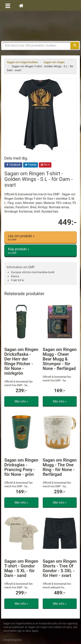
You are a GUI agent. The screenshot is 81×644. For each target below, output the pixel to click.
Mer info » (21, 401)
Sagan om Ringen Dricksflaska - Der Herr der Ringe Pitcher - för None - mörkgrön (21, 361)
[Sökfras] (36, 45)
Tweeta (31, 165)
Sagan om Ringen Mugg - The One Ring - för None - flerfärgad (60, 467)
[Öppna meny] (8, 5)
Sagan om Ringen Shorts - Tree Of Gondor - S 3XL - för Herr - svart (60, 568)
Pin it (45, 165)
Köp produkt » (40, 251)
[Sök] (75, 45)
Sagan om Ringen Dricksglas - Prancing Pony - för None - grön (21, 467)
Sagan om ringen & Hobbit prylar (41, 26)
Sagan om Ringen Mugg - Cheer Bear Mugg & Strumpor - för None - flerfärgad (60, 359)
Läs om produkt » (40, 238)
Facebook (13, 165)
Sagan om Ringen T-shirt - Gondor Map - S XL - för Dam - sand (21, 568)
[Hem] (21, 5)
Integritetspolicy (13, 640)
